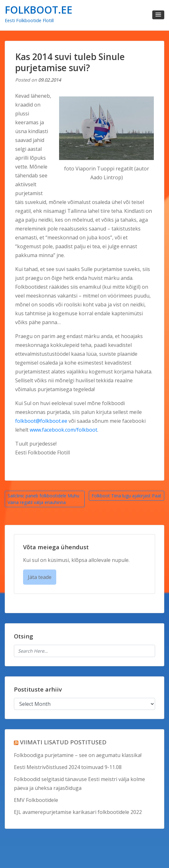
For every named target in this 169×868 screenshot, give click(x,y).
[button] (158, 15)
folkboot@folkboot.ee (41, 421)
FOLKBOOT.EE (39, 10)
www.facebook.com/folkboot (63, 430)
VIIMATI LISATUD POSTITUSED (63, 742)
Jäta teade (40, 577)
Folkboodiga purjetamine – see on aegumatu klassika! (78, 755)
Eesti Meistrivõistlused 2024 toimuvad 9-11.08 (68, 767)
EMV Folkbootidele (36, 800)
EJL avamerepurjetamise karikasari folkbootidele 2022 (78, 812)
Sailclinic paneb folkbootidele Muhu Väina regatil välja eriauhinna (43, 499)
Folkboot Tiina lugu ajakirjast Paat (127, 496)
